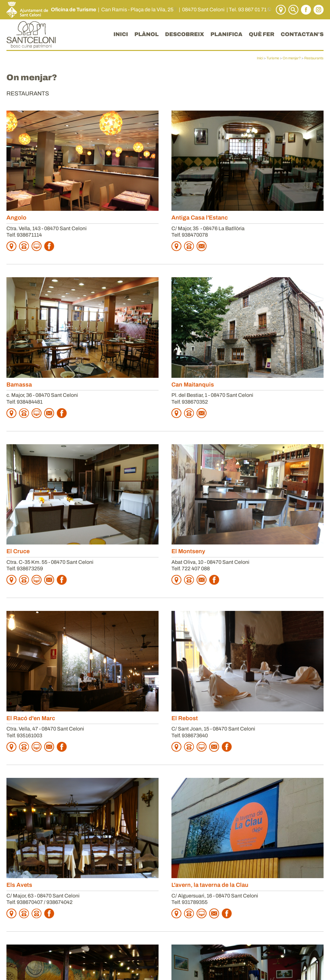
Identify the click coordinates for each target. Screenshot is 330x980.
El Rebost (185, 718)
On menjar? (292, 58)
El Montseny (188, 551)
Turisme (273, 58)
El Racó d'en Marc (31, 718)
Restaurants (314, 58)
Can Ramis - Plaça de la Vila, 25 (137, 10)
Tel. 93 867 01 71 (248, 10)
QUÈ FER (262, 34)
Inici (260, 58)
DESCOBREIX (184, 34)
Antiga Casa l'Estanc (200, 218)
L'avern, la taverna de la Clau (210, 885)
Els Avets (19, 885)
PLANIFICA (226, 34)
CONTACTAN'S (302, 34)
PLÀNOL (146, 34)
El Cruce (18, 551)
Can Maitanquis (193, 385)
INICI (121, 34)
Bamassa (19, 385)
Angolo (16, 218)
